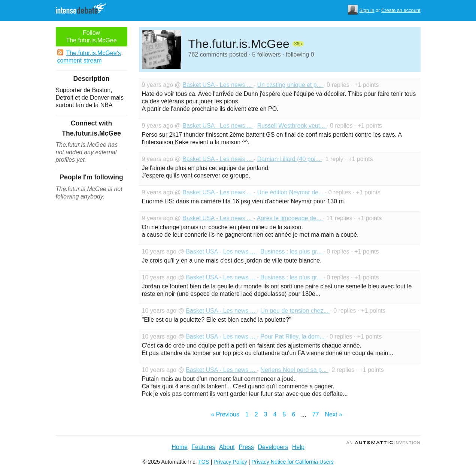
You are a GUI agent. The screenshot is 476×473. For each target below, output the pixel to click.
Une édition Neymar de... (291, 192)
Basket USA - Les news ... (218, 85)
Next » (333, 414)
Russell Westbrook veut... (292, 126)
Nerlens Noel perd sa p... (294, 370)
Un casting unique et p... (290, 85)
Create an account (401, 10)
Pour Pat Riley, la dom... (293, 336)
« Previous (225, 414)
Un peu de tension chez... (295, 311)
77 (316, 414)
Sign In (367, 10)
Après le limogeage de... (290, 218)
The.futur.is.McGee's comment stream (89, 57)
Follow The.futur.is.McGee (91, 37)
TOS (204, 462)
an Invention (383, 443)
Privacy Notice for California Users (293, 462)
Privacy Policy (230, 462)
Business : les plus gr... (292, 251)
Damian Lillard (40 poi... (289, 159)
